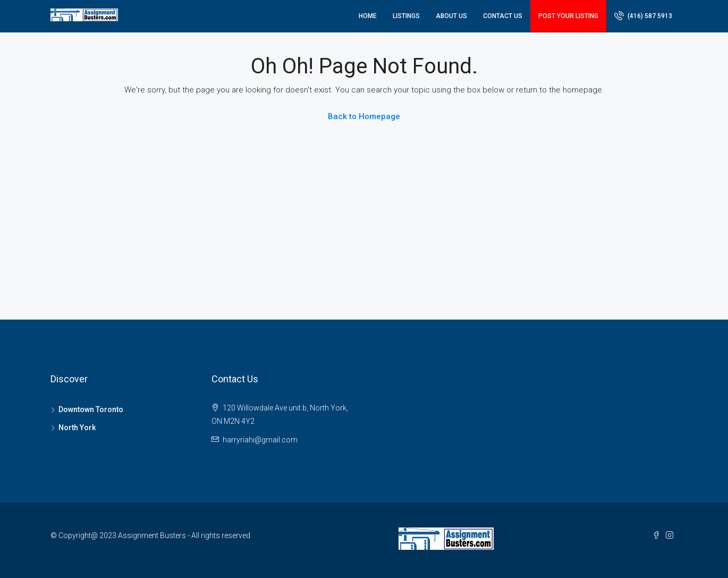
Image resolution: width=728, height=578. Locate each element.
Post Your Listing (568, 16)
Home (368, 16)
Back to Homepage (364, 116)
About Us (451, 16)
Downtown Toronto (91, 409)
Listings (406, 16)
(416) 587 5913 (643, 15)
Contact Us (503, 16)
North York (77, 428)
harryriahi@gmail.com (260, 440)
